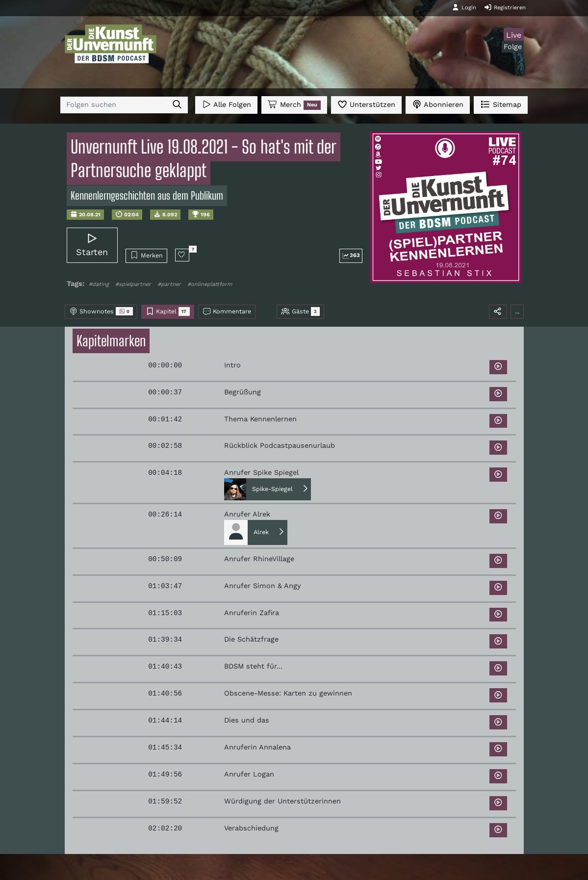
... (517, 311)
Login (464, 7)
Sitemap (500, 104)
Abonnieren (438, 104)
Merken (146, 255)
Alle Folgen (226, 104)
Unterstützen (366, 104)
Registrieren (505, 7)
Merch (294, 105)
